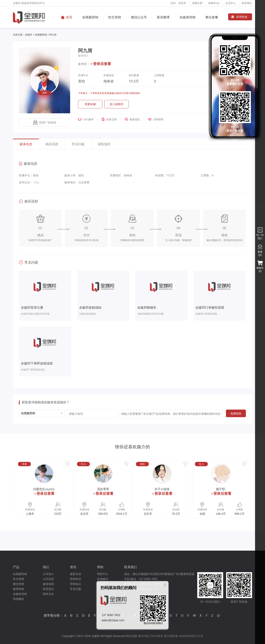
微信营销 (19, 584)
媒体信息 (26, 144)
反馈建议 (103, 579)
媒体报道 (48, 584)
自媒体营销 (187, 17)
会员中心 (231, 3)
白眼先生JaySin (44, 489)
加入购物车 (117, 104)
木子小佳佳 (162, 489)
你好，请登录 (178, 3)
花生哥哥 (103, 489)
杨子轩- (221, 489)
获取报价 (104, 144)
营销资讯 (76, 579)
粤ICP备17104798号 (151, 636)
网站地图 (132, 636)
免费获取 (236, 414)
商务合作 (48, 594)
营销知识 (76, 584)
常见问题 (78, 144)
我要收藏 (90, 104)
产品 (16, 567)
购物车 (214, 3)
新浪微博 (163, 17)
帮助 (100, 567)
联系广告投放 (45, 122)
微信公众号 (139, 17)
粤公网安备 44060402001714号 (184, 636)
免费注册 (197, 3)
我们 (46, 567)
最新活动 (76, 574)
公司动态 (48, 579)
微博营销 (19, 589)
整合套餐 (212, 17)
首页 (69, 17)
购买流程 (52, 144)
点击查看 (84, 182)
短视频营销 (90, 17)
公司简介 (48, 574)
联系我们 (247, 3)
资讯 (73, 567)
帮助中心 (103, 574)
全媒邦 (28, 35)
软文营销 (115, 17)
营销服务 (19, 599)
